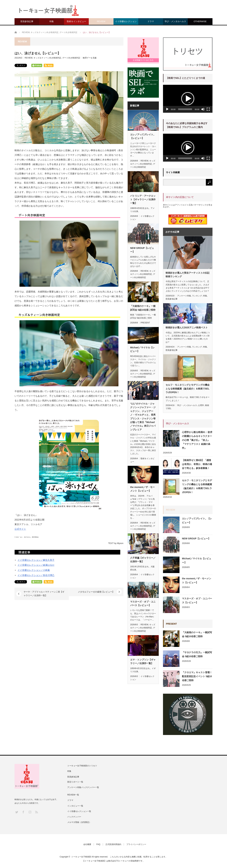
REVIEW (101, 21)
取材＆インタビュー (76, 21)
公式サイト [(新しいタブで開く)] (20, 529)
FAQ (98, 844)
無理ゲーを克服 (90, 58)
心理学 (201, 405)
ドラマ (151, 21)
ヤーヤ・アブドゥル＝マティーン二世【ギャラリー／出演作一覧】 (44, 594)
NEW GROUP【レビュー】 (142, 250)
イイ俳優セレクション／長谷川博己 (36, 575)
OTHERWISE (200, 21)
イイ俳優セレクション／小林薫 (34, 570)
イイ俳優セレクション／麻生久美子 (36, 560)
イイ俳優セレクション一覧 (79, 811)
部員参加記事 (27, 21)
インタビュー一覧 (75, 806)
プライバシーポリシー (136, 844)
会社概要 (87, 844)
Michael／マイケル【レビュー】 (142, 349)
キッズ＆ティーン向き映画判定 (47, 58)
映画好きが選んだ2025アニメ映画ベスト (187, 328)
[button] (188, 99)
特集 (52, 21)
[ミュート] (203, 109)
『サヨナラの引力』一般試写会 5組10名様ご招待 (197, 654)
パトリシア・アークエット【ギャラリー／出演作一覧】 (143, 200)
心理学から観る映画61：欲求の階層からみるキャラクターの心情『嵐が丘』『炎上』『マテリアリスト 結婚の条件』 (197, 440)
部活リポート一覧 (75, 782)
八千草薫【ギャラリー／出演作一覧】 (143, 560)
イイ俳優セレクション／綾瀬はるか (36, 565)
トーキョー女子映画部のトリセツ (82, 766)
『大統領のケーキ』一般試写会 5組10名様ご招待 (143, 308)
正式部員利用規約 (113, 844)
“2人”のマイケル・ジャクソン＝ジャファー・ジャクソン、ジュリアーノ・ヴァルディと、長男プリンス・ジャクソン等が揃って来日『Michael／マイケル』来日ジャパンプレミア (143, 417)
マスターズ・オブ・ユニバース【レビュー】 (143, 603)
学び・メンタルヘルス (175, 21)
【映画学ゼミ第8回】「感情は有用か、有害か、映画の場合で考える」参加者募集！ (197, 464)
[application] (188, 99)
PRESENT (145, 323)
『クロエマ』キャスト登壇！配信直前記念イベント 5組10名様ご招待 (197, 676)
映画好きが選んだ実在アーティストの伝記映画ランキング (188, 275)
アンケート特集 (184, 296)
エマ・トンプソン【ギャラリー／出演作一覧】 (143, 661)
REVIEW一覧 (73, 795)
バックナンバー (74, 817)
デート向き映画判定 (71, 58)
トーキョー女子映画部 (81, 857)
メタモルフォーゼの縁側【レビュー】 (96, 592)
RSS (36, 812)
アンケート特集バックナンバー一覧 (83, 787)
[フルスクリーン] (208, 109)
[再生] (167, 109)
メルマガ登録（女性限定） (79, 822)
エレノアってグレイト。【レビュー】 (143, 136)
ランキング (197, 296)
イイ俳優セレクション (126, 21)
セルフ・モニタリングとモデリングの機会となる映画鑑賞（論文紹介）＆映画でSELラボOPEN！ (188, 389)
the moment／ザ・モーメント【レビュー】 (142, 489)
